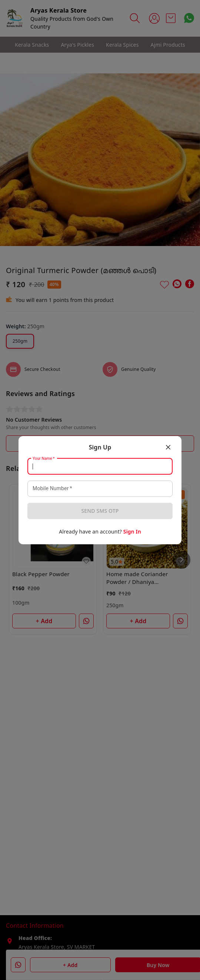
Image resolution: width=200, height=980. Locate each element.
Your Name (44, 458)
